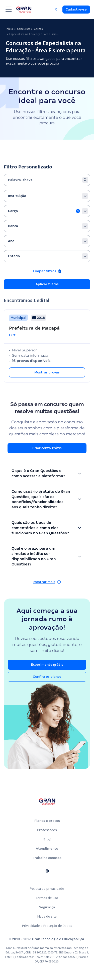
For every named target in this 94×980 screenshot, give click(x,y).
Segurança (47, 914)
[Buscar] (85, 187)
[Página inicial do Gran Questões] (47, 809)
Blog (47, 846)
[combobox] (47, 203)
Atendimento (47, 856)
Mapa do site (47, 923)
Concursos (25, 29)
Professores (47, 837)
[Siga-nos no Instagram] (47, 878)
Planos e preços (47, 828)
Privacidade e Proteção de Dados (47, 933)
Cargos (40, 29)
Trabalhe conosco (47, 865)
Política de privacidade (47, 896)
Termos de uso (47, 905)
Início (9, 29)
